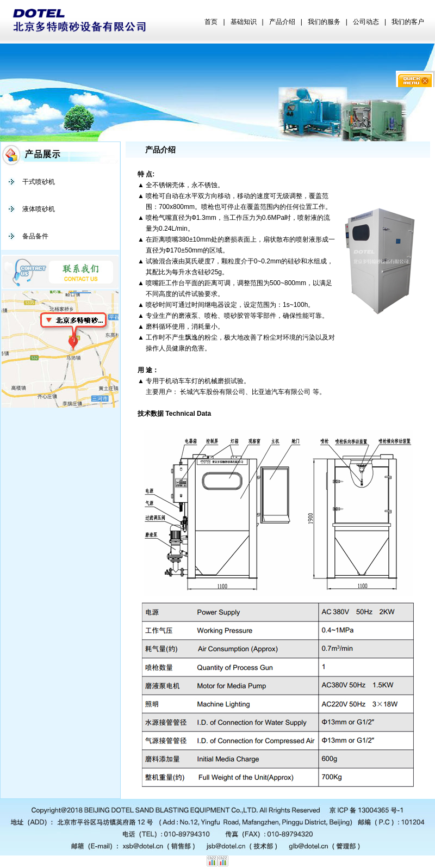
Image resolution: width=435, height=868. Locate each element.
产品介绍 (282, 22)
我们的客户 (408, 22)
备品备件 (35, 236)
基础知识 (244, 22)
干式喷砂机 (39, 182)
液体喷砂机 (39, 209)
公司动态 (366, 22)
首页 (211, 22)
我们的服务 (324, 22)
